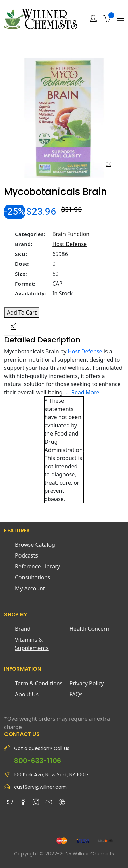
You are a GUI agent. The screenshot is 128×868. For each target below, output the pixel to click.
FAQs (76, 694)
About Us (27, 694)
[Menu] (120, 19)
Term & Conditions (39, 683)
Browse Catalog (35, 545)
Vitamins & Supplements (32, 644)
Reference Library (38, 566)
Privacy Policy (87, 683)
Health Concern (90, 629)
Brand (23, 629)
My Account (30, 588)
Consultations (33, 577)
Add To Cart (22, 313)
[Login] (93, 19)
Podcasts (26, 555)
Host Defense (69, 244)
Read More (85, 392)
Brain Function (71, 234)
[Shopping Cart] (107, 18)
